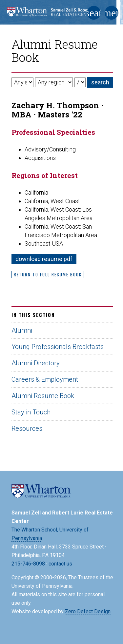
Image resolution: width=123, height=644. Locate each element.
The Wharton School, (35, 530)
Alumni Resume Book (43, 396)
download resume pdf (44, 259)
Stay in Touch (31, 412)
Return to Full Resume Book (48, 274)
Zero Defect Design (88, 611)
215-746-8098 (28, 564)
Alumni (22, 330)
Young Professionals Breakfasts (58, 347)
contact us (60, 564)
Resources (27, 428)
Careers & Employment (45, 379)
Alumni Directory (36, 363)
